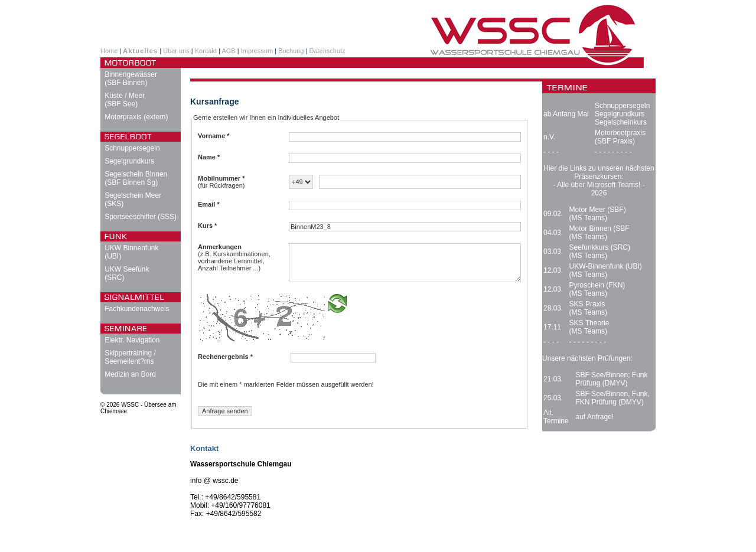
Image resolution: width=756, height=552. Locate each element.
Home (109, 51)
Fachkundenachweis (137, 309)
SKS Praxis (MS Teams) (588, 308)
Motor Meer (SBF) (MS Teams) (598, 214)
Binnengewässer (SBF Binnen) (131, 79)
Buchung (291, 51)
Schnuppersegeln (132, 148)
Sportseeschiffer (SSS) (141, 217)
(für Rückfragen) (221, 182)
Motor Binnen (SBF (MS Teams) (599, 233)
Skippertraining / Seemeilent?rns (130, 357)
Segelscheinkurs (621, 122)
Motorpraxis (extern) (136, 117)
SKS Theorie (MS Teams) (589, 327)
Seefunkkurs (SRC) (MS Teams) (600, 251)
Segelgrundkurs (129, 161)
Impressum (257, 51)
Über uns (176, 51)
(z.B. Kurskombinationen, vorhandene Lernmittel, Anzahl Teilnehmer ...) (234, 257)
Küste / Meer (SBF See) (125, 100)
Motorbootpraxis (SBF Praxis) (620, 137)
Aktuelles (140, 51)
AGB (228, 51)
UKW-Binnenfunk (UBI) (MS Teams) (606, 270)
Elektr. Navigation (132, 340)
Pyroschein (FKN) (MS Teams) (597, 289)
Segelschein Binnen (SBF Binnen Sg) (136, 178)
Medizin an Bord (130, 374)
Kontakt (206, 51)
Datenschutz (327, 51)
